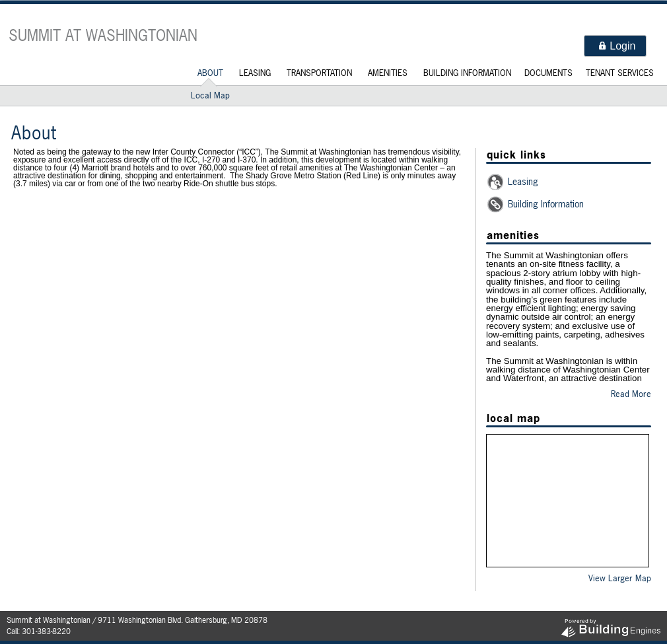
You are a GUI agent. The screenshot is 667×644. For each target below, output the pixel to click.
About (210, 73)
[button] (615, 46)
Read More (631, 394)
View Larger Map (620, 578)
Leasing (255, 73)
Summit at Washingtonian (103, 35)
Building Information (467, 73)
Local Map (210, 95)
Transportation (319, 73)
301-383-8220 (46, 631)
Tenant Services (620, 73)
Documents (548, 73)
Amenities (388, 73)
